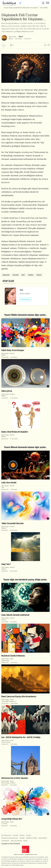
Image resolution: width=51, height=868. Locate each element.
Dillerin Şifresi (7, 391)
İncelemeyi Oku (26, 299)
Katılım (22, 835)
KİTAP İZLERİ (8, 281)
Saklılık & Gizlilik (32, 838)
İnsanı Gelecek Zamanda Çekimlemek (15, 615)
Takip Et (21, 37)
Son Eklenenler (6, 835)
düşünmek (6, 275)
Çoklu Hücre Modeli (9, 483)
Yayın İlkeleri (43, 838)
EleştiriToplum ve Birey (8, 741)
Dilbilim (11, 39)
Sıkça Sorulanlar (16, 841)
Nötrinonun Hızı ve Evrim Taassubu (15, 778)
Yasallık (22, 838)
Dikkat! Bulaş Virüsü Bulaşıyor (13, 350)
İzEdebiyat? (5, 841)
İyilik (21, 290)
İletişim (29, 835)
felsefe (39, 275)
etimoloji (16, 275)
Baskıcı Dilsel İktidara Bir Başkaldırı (15, 432)
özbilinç (31, 275)
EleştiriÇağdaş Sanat (8, 660)
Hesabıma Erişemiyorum (10, 838)
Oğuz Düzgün (12, 37)
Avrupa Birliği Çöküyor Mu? (12, 819)
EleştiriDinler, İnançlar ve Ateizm (8, 782)
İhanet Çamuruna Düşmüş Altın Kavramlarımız (19, 697)
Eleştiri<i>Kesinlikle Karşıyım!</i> (9, 700)
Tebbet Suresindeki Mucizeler (12, 523)
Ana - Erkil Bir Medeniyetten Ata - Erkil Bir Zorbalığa (21, 737)
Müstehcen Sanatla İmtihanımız (13, 656)
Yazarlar (16, 835)
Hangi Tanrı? (6, 564)
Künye (25, 841)
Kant (23, 275)
